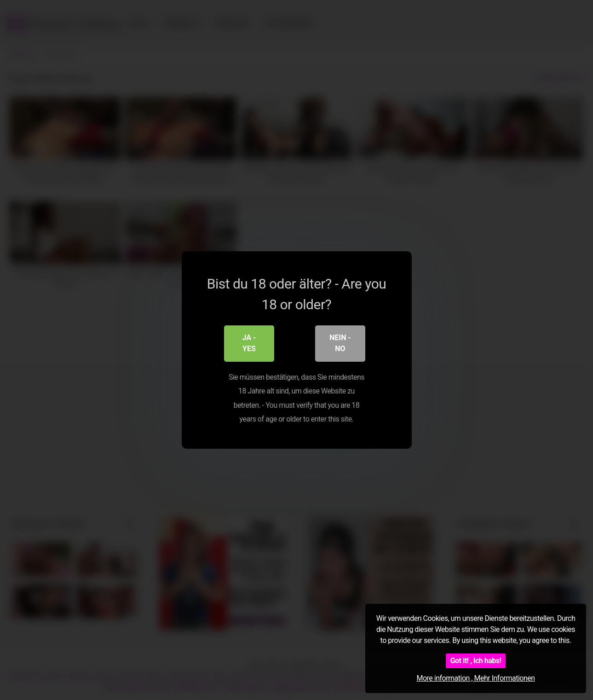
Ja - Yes (249, 344)
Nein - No (340, 344)
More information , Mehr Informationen (475, 678)
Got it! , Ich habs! (476, 661)
